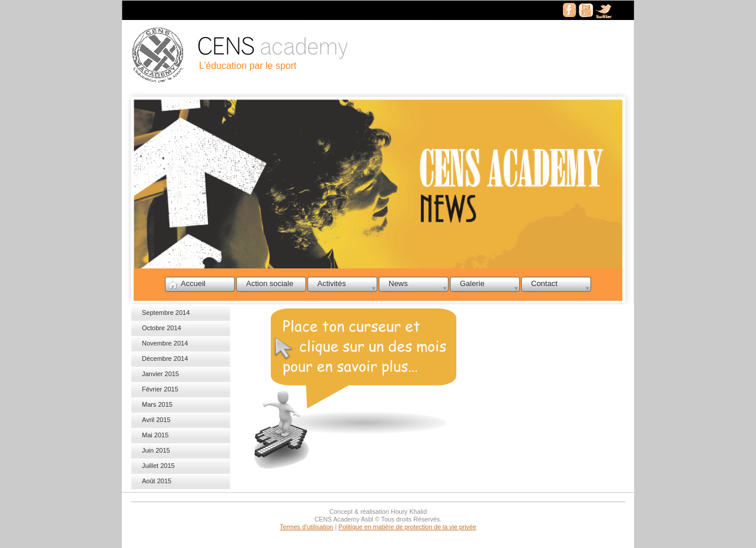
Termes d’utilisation (306, 527)
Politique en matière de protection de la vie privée (407, 527)
